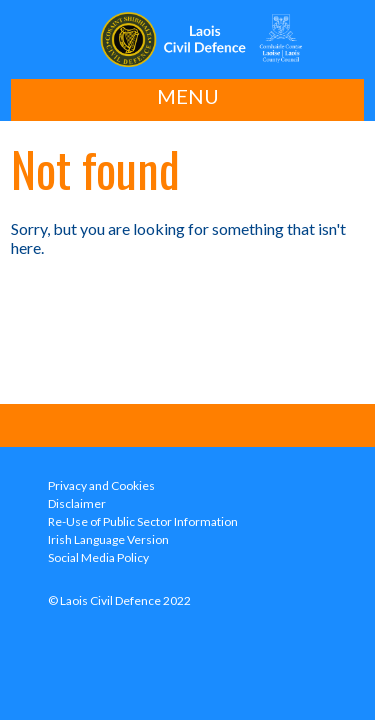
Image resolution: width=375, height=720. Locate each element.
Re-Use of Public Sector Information (143, 521)
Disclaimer (77, 503)
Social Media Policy (98, 557)
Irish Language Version (108, 539)
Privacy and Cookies (101, 485)
